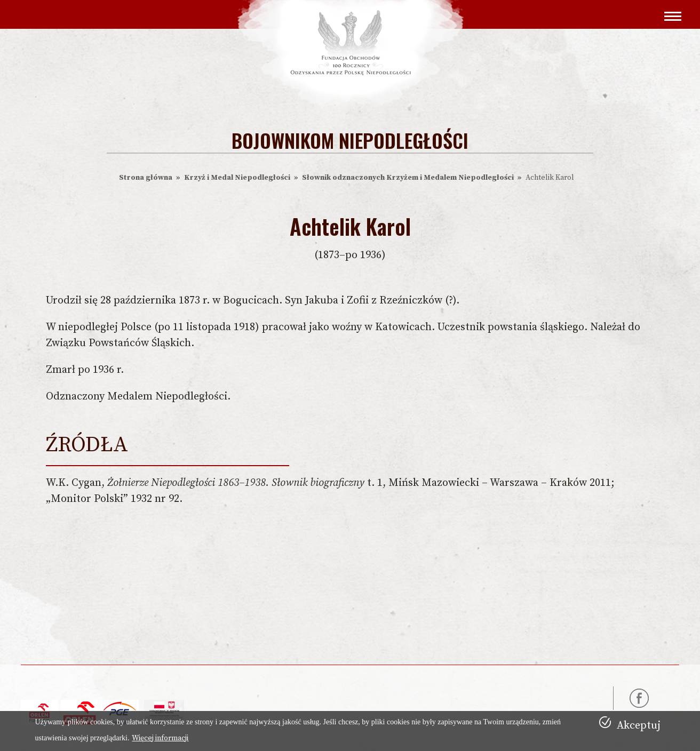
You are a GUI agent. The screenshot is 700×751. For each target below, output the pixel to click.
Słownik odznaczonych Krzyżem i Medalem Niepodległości (408, 178)
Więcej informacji (160, 738)
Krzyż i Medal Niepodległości (237, 178)
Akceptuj (639, 726)
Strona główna (146, 178)
